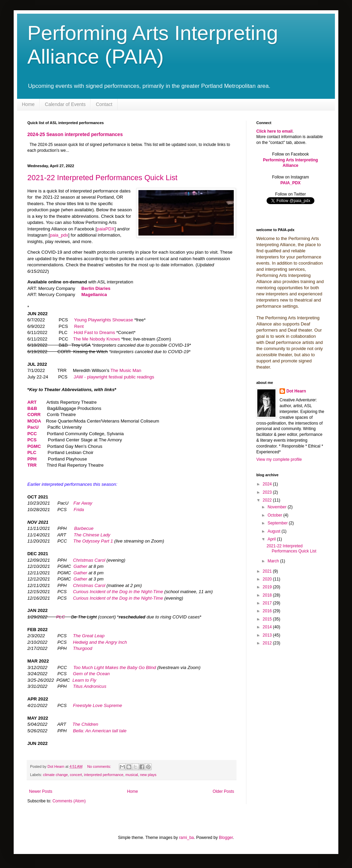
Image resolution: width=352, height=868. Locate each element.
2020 (268, 579)
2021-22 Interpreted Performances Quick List (102, 178)
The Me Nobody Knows (97, 339)
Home (28, 104)
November (278, 507)
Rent (79, 326)
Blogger (226, 838)
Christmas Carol (89, 560)
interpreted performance (104, 775)
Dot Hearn (296, 391)
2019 (268, 587)
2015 (268, 619)
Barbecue (84, 528)
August (275, 531)
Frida (79, 510)
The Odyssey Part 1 (93, 541)
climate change (56, 775)
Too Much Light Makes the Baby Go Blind (114, 667)
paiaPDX (106, 229)
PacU (33, 427)
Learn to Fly (84, 680)
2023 (268, 492)
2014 (268, 627)
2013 (268, 635)
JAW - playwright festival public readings (114, 377)
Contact (104, 104)
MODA (34, 421)
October (275, 515)
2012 (268, 643)
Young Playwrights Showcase (104, 320)
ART (33, 402)
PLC (32, 452)
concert (76, 775)
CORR (34, 415)
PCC (32, 434)
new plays (148, 775)
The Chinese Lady (92, 535)
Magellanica (94, 295)
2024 (268, 484)
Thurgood (82, 648)
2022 (268, 500)
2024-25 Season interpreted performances (75, 134)
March (274, 561)
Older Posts (223, 791)
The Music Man (126, 370)
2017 (268, 603)
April (272, 539)
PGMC (34, 446)
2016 (268, 611)
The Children (85, 724)
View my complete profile (279, 459)
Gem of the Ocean (91, 674)
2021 (268, 571)
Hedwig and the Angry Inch (100, 642)
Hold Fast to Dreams (94, 332)
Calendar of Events (65, 104)
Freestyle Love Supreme (97, 705)
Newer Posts (41, 791)
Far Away (83, 503)
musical (132, 775)
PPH (32, 459)
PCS (32, 440)
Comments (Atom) (69, 801)
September (278, 523)
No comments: (100, 766)
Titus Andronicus (90, 686)
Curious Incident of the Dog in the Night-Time (118, 592)
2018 (268, 595)
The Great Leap (89, 636)
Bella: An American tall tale (100, 731)
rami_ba (186, 838)
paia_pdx (59, 235)
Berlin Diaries (96, 288)
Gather (80, 566)
